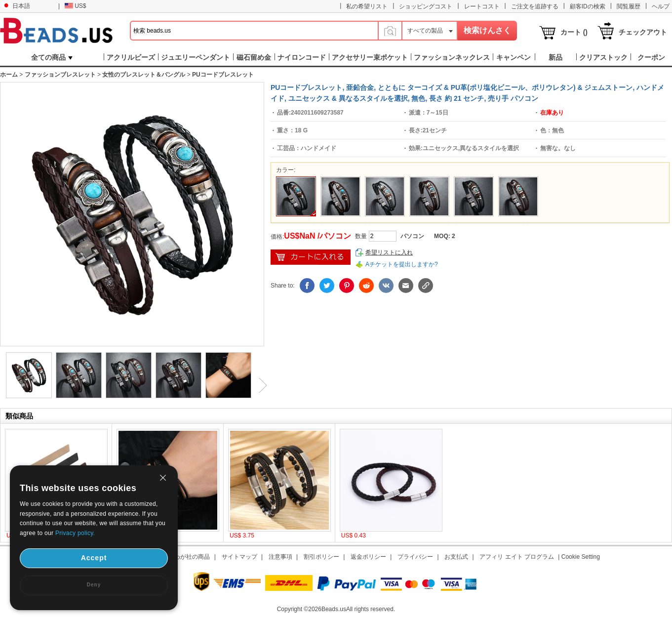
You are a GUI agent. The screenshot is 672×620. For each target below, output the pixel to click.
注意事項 (280, 557)
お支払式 (456, 557)
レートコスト (482, 6)
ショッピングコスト (426, 6)
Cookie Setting (581, 557)
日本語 (16, 6)
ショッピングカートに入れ (311, 257)
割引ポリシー (321, 557)
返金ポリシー (368, 557)
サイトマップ (239, 557)
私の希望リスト (367, 6)
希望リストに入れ (389, 252)
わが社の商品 (192, 557)
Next (259, 385)
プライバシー (415, 557)
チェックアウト (643, 32)
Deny (94, 585)
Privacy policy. (75, 533)
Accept (94, 558)
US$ (75, 6)
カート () (574, 32)
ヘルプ (661, 6)
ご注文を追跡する (535, 6)
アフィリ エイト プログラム (517, 557)
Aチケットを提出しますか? (402, 264)
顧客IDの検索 (588, 6)
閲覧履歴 (629, 6)
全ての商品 (52, 57)
